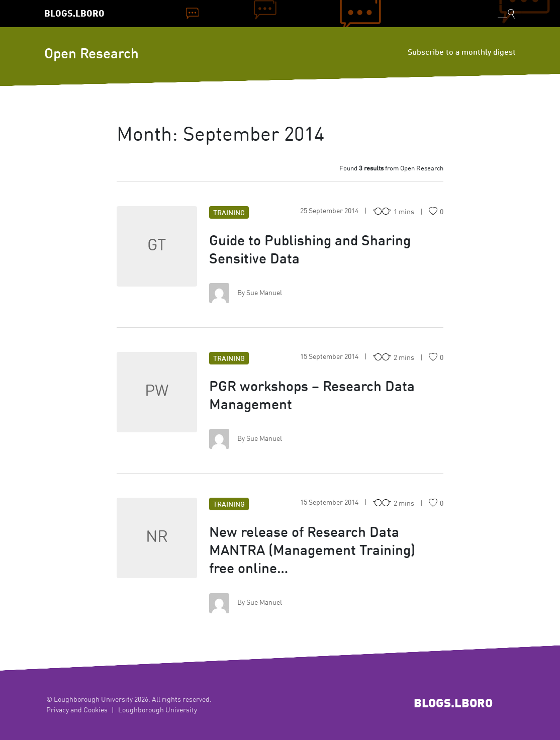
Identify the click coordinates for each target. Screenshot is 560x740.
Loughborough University (158, 710)
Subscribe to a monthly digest (462, 53)
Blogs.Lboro (74, 14)
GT (157, 246)
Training (229, 213)
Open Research (91, 55)
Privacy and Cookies (77, 710)
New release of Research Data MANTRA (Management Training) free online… (312, 551)
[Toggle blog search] (506, 14)
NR (157, 538)
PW (157, 392)
